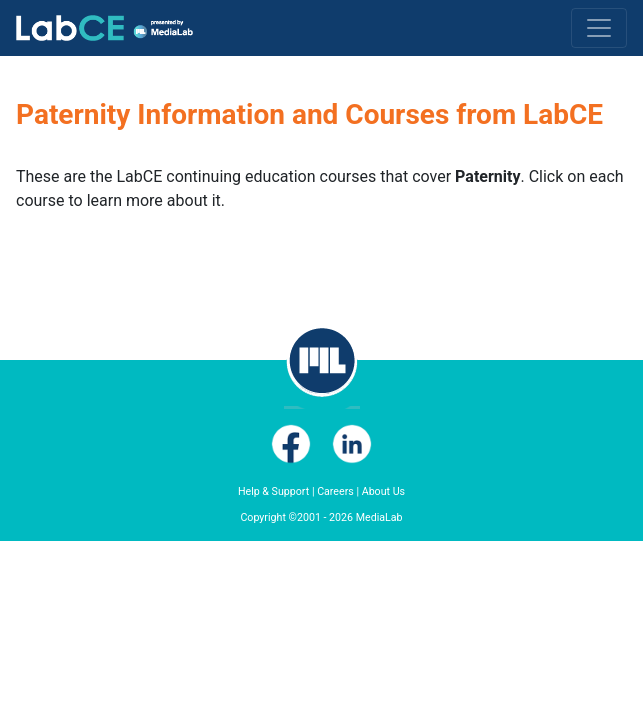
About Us (383, 491)
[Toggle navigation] (599, 28)
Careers (335, 491)
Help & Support (273, 491)
